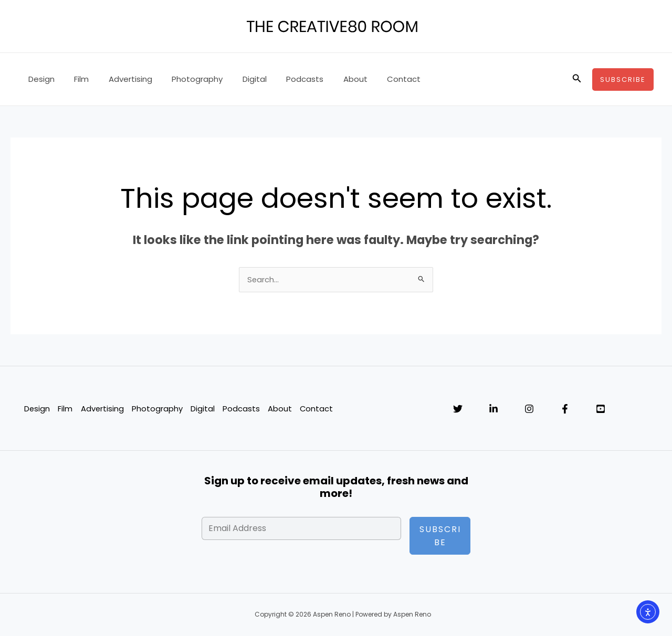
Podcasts (283, 79)
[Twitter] (458, 409)
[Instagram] (529, 409)
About (330, 79)
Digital (237, 79)
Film (76, 79)
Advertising (120, 79)
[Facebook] (565, 409)
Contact (374, 79)
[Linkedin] (493, 409)
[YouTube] (601, 409)
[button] (577, 79)
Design (39, 79)
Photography (183, 79)
